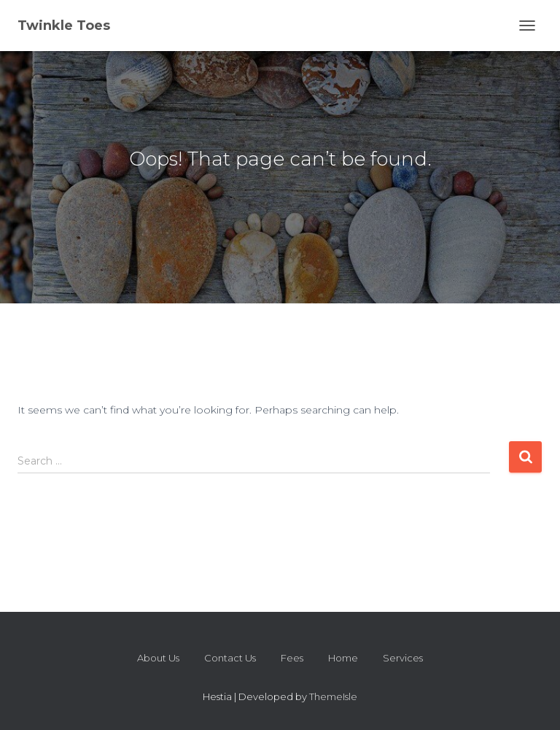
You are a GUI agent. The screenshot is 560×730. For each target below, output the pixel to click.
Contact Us (230, 658)
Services (403, 658)
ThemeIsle (333, 696)
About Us (158, 658)
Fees (292, 658)
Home (343, 658)
